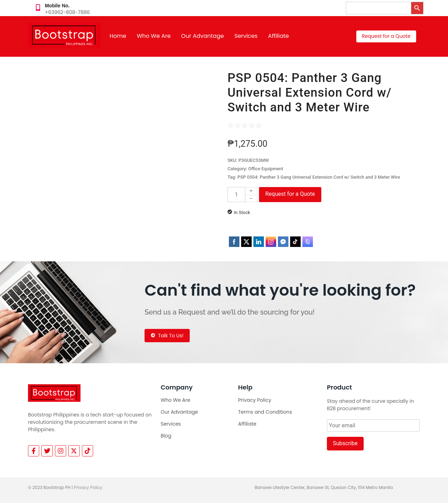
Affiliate (279, 36)
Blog (166, 436)
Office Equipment (266, 169)
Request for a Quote (290, 194)
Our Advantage (203, 36)
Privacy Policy (255, 400)
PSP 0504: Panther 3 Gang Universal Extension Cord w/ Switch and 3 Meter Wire (319, 177)
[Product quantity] (236, 195)
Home (118, 36)
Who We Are (154, 36)
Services (246, 36)
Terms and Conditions (265, 412)
